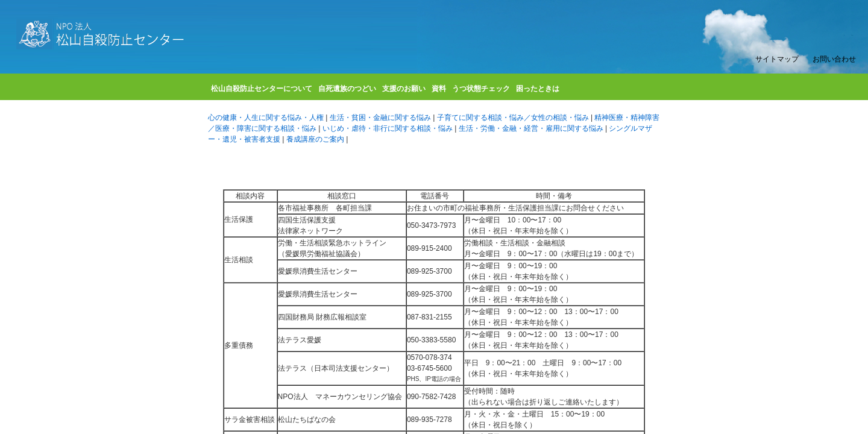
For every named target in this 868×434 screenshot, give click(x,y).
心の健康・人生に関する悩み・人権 (267, 118)
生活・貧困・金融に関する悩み (381, 118)
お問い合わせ (834, 59)
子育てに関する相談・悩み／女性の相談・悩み (514, 118)
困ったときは (538, 91)
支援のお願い (404, 91)
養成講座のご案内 (316, 139)
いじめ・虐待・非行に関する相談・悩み (388, 128)
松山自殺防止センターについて (262, 91)
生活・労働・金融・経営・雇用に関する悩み (532, 128)
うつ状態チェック (481, 91)
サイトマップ (777, 59)
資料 (439, 91)
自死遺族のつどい (347, 91)
